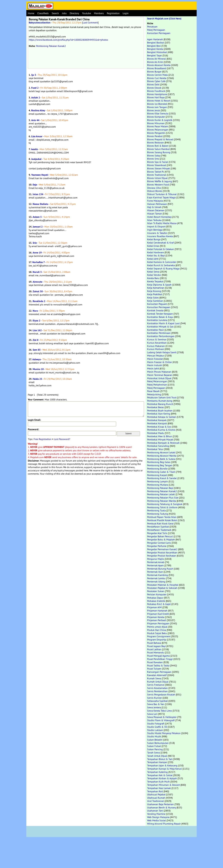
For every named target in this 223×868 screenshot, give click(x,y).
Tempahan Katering (157, 772)
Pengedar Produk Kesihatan (162, 556)
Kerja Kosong (154, 291)
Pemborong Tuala (156, 510)
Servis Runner (154, 698)
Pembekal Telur (155, 449)
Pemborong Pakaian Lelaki (161, 494)
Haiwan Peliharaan (157, 204)
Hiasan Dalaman (156, 210)
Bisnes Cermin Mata (157, 75)
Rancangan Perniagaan (159, 672)
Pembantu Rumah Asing (160, 401)
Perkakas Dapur (155, 598)
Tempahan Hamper (157, 762)
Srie (35, 243)
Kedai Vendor (154, 275)
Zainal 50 (38, 291)
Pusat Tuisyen (154, 669)
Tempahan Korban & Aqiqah (162, 778)
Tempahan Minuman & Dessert (163, 785)
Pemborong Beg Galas (159, 462)
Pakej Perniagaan (156, 30)
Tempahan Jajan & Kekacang (162, 765)
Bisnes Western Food (158, 185)
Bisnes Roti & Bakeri (158, 146)
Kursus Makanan (156, 346)
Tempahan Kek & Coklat (160, 775)
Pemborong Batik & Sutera (161, 459)
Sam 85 (37, 350)
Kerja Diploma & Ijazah (159, 285)
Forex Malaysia (155, 201)
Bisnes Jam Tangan (157, 107)
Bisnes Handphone (157, 94)
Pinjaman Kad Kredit (158, 614)
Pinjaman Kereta (156, 617)
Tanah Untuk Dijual (157, 756)
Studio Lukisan (155, 730)
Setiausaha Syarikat (157, 701)
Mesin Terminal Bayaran (160, 375)
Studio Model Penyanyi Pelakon (164, 733)
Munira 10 (38, 369)
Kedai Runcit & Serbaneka (161, 265)
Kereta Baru (153, 278)
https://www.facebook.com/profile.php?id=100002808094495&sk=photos (68, 40)
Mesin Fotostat (155, 359)
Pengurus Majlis (156, 559)
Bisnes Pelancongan (158, 130)
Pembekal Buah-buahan (160, 410)
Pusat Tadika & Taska (158, 665)
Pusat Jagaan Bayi (156, 646)
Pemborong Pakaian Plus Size (163, 498)
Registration (113, 13)
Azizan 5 (37, 217)
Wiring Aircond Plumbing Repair (164, 824)
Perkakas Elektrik (156, 601)
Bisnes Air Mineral (156, 59)
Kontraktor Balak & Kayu (160, 317)
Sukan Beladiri (155, 740)
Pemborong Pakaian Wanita (162, 501)
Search (55, 13)
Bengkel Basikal (156, 43)
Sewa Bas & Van (156, 704)
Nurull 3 (37, 272)
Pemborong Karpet (157, 475)
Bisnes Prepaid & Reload (160, 139)
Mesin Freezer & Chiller (160, 362)
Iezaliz (34, 149)
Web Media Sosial (156, 820)
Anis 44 (35, 120)
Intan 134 (38, 194)
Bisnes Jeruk (154, 110)
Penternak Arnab (156, 562)
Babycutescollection (40, 23)
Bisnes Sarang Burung (159, 152)
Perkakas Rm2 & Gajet (159, 604)
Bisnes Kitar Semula (158, 113)
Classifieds (43, 13)
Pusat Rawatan (155, 662)
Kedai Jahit (153, 259)
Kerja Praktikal (155, 294)
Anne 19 (37, 253)
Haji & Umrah (154, 207)
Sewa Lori (152, 714)
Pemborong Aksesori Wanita (162, 456)
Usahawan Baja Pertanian (160, 804)
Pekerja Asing (154, 394)
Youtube (86, 13)
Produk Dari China (157, 630)
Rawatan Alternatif (157, 675)
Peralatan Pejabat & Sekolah (162, 588)
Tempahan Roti (155, 791)
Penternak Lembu (156, 578)
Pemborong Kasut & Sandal (162, 478)
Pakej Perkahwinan (157, 385)
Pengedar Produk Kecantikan (162, 552)
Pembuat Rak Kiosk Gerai (160, 523)
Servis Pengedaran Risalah (161, 694)
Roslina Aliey (38, 110)
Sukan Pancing (155, 749)
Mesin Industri (155, 365)
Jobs (64, 13)
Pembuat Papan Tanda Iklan (162, 517)
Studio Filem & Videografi (161, 720)
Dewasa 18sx (154, 188)
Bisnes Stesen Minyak (159, 168)
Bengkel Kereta (155, 49)
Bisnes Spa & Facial (158, 162)
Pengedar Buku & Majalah (161, 539)
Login (126, 13)
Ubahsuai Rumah (156, 798)
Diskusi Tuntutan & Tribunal (162, 194)
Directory (74, 13)
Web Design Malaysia (158, 817)
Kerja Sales (153, 298)
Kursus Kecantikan (157, 343)
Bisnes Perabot (155, 136)
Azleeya (37, 359)
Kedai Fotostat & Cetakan (161, 249)
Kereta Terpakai (155, 281)
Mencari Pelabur (156, 356)
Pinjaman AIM (154, 607)
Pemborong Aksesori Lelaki (161, 452)
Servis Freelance (156, 685)
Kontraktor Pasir (155, 330)
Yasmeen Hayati (40, 175)
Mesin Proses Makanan (159, 372)
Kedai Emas (153, 246)
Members (99, 13)
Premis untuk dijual (157, 627)
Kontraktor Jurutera (157, 320)
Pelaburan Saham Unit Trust (162, 397)
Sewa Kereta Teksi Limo (160, 711)
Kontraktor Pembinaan (159, 333)
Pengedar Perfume (157, 546)
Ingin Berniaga (155, 230)
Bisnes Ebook (154, 88)
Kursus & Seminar (157, 339)
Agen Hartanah (155, 39)
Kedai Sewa (153, 272)
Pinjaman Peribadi (157, 620)
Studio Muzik (154, 736)
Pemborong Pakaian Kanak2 (51, 46)
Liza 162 (37, 330)
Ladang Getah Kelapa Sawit (162, 352)
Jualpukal (36, 159)
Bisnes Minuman (156, 123)
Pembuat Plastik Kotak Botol (162, 520)
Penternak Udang (156, 582)
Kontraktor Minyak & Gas (160, 327)
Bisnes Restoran (155, 142)
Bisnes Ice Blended (157, 104)
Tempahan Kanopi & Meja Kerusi (164, 769)
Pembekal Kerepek (157, 420)
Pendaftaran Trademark (159, 530)
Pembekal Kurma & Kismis (161, 430)
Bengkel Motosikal (157, 52)
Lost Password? (62, 439)
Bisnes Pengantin (156, 133)
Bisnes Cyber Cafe (156, 81)
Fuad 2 (35, 88)
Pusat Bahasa (154, 643)
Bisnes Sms (153, 159)
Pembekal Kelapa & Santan (162, 417)
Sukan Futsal (154, 746)
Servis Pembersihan (157, 691)
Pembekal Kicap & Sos (159, 427)
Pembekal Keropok (157, 423)
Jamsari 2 (38, 227)
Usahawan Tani (155, 811)
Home (31, 13)
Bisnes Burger (154, 72)
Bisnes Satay (154, 156)
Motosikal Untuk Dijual (159, 378)
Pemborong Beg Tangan (160, 465)
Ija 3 (34, 75)
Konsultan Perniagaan (159, 33)
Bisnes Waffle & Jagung (160, 181)
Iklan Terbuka (154, 220)
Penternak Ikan (155, 572)
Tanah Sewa (153, 753)
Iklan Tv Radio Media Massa (162, 223)
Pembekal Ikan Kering (159, 414)
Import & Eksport (156, 226)
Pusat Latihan (154, 649)
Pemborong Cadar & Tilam (161, 472)
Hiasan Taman (155, 214)
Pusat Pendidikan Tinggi (160, 659)
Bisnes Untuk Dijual (157, 178)
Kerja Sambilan (155, 301)
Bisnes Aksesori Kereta (159, 65)
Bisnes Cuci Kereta (157, 78)
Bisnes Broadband (157, 68)
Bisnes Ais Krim (155, 62)
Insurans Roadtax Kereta (160, 236)
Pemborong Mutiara (158, 485)
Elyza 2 (36, 321)
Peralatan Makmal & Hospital (163, 585)
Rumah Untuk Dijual (158, 682)
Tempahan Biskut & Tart (160, 759)
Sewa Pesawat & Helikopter (162, 717)
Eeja (35, 185)
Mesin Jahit (153, 368)
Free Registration (43, 439)
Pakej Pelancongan (157, 381)
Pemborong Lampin (157, 481)
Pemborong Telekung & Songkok (165, 504)
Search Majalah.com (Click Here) (164, 19)
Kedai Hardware (155, 252)
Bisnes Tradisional (157, 175)
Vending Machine (156, 814)
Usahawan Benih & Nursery (162, 807)
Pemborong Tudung (158, 514)
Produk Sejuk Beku (157, 633)
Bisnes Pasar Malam (158, 126)
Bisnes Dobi (153, 84)
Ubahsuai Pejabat (156, 794)
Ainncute (37, 282)
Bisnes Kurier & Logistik (160, 120)
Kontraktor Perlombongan (161, 336)
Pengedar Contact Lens (159, 543)
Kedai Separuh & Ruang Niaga (163, 268)
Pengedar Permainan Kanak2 (162, 549)
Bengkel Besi (154, 46)
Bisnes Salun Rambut (158, 149)
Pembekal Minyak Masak (160, 440)
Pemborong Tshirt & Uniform (162, 507)
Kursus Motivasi (156, 349)
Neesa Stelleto (40, 204)
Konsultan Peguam (157, 304)
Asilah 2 (36, 98)
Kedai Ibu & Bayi (156, 255)
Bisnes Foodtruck (156, 91)
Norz (35, 311)
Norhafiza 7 (39, 262)
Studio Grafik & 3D (157, 727)
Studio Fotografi (156, 724)
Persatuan (152, 27)
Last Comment (90, 23)
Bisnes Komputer (156, 117)
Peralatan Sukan (156, 591)
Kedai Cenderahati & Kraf (160, 243)
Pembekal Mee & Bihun (160, 436)
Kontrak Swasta (155, 310)
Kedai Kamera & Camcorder (162, 262)
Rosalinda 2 (39, 301)
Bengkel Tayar (154, 55)
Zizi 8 (36, 340)
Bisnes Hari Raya (156, 97)
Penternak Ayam (155, 565)
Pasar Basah (153, 391)
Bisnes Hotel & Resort (159, 101)
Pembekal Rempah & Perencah (163, 443)
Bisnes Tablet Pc (156, 172)
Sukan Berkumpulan (158, 743)
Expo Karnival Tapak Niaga (161, 197)
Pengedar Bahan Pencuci (160, 536)
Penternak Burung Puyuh (160, 569)
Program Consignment (159, 636)
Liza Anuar (37, 136)
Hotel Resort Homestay (159, 217)
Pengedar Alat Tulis (157, 533)
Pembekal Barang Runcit (160, 404)
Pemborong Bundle (157, 469)
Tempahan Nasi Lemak (159, 788)
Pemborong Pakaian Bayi (160, 488)
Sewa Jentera (154, 707)
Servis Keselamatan (157, 688)
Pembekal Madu (156, 433)
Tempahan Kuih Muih (158, 782)
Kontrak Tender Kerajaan (160, 314)
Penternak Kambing (157, 575)
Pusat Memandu (156, 652)
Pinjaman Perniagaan (158, 623)
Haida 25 (37, 379)
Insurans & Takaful (157, 233)
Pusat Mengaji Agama (158, 656)
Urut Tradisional (155, 801)
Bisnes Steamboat (157, 165)
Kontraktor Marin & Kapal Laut (163, 323)
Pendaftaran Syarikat (158, 527)
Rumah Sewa (154, 678)
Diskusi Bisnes (155, 191)
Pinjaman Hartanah (157, 611)
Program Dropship (157, 640)
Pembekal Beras (155, 407)
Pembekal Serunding (158, 446)
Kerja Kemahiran (156, 288)
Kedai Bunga (154, 239)
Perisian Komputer (157, 594)
